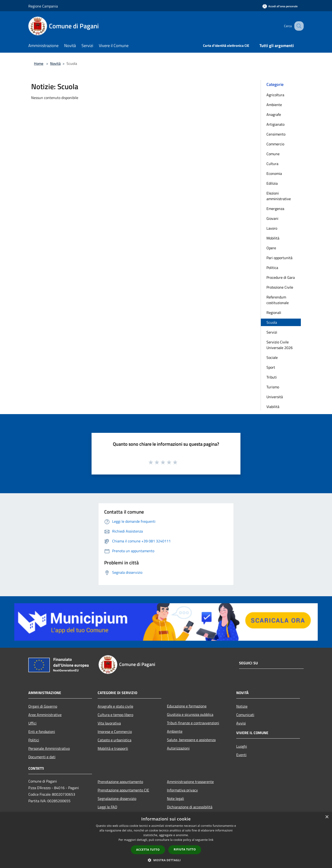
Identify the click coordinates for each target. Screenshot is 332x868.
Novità (55, 63)
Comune (273, 154)
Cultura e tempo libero (115, 715)
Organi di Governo (43, 706)
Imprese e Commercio (115, 732)
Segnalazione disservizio (117, 798)
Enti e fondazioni (42, 732)
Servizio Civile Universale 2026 (280, 345)
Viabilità (273, 407)
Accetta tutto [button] (148, 850)
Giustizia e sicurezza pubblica (190, 714)
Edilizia (272, 183)
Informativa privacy (182, 790)
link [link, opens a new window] (211, 840)
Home (39, 63)
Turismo (273, 387)
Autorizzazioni (178, 748)
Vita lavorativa (109, 723)
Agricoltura (275, 95)
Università (275, 397)
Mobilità (273, 238)
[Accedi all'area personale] (280, 6)
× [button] (327, 817)
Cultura (272, 164)
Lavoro (272, 228)
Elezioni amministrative (279, 196)
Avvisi (241, 723)
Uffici (32, 723)
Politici (34, 740)
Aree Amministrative (45, 715)
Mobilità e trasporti (113, 748)
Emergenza (275, 209)
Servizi (272, 332)
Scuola (272, 322)
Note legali (175, 798)
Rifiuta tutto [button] (185, 849)
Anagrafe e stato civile (115, 706)
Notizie (242, 706)
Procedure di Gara (281, 277)
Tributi (272, 377)
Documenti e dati (42, 757)
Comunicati (245, 715)
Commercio (275, 144)
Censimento (276, 134)
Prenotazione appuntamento (120, 782)
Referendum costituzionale (278, 300)
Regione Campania (43, 6)
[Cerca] (298, 26)
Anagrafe (274, 114)
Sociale (272, 357)
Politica (272, 268)
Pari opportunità (279, 258)
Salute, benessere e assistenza (191, 740)
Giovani (272, 218)
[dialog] (166, 840)
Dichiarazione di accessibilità (190, 807)
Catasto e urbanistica (114, 740)
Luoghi (242, 746)
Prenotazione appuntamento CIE (123, 790)
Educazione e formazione (187, 706)
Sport (271, 367)
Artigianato (275, 124)
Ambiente (274, 105)
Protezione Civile (280, 287)
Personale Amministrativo (49, 748)
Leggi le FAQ (107, 807)
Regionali (274, 313)
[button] (166, 860)
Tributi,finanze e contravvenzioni (193, 723)
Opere (271, 248)
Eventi (241, 755)
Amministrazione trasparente (190, 782)
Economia (274, 173)
